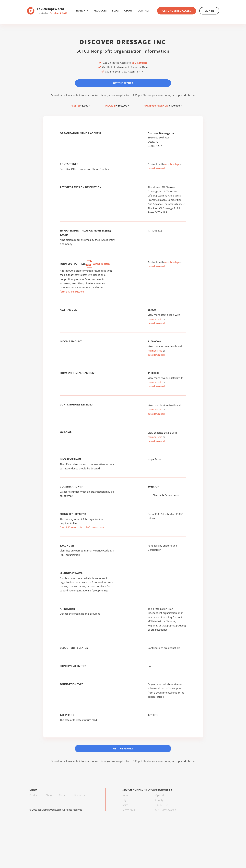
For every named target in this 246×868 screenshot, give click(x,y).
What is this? (98, 264)
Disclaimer (80, 795)
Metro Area (129, 810)
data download (156, 168)
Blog (115, 11)
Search (82, 11)
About (128, 11)
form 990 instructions (72, 292)
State (125, 805)
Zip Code (160, 795)
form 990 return (69, 527)
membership (172, 164)
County (159, 800)
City (124, 800)
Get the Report (123, 83)
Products (100, 11)
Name (126, 795)
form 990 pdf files (137, 95)
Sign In (209, 11)
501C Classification (166, 810)
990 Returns (139, 63)
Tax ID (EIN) (162, 805)
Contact (144, 11)
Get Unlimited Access (177, 11)
